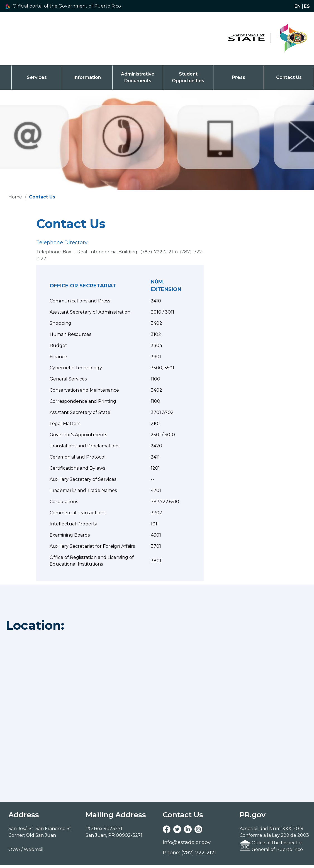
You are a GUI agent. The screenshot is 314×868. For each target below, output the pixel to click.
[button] (72, 6)
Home (15, 197)
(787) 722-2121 (157, 252)
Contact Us (289, 77)
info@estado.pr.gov (187, 842)
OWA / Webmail (26, 849)
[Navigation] (259, 39)
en (298, 6)
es (307, 6)
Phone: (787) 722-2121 (189, 853)
